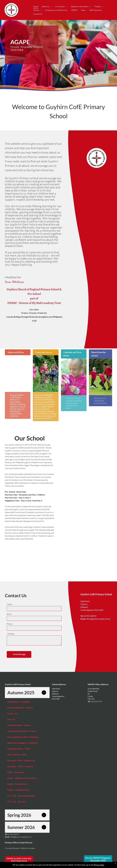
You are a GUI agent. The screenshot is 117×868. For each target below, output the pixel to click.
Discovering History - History (20, 708)
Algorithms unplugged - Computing (22, 743)
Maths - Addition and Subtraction (22, 778)
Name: (10, 604)
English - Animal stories (17, 784)
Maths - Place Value (16, 772)
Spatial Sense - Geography (19, 702)
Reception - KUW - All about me (21, 760)
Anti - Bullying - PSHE (17, 755)
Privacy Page (99, 865)
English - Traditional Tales (18, 790)
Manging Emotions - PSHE (19, 749)
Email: (9, 614)
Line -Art (11, 719)
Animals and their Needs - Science (22, 731)
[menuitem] (36, 6)
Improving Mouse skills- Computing (23, 737)
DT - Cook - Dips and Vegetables (21, 796)
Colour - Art (13, 713)
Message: (11, 634)
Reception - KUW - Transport (20, 766)
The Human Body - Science (19, 725)
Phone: (10, 624)
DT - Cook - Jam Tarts (17, 802)
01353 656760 (96, 701)
